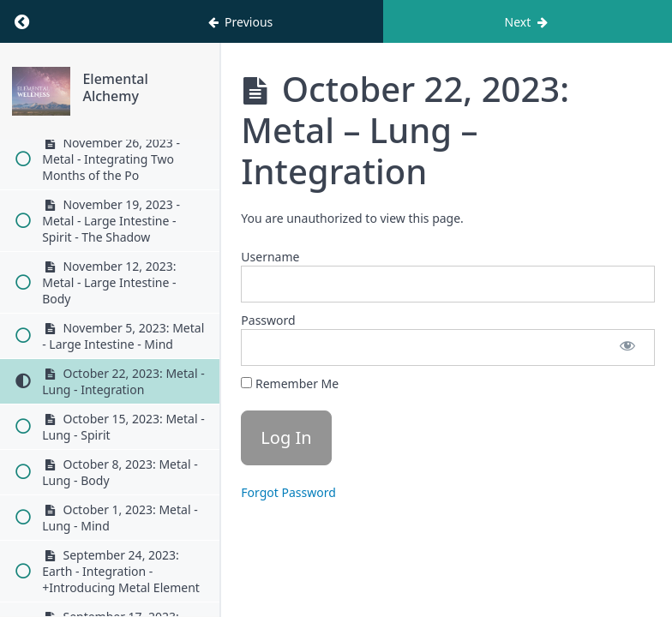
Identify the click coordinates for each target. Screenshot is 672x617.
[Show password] (627, 347)
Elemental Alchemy (146, 87)
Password (268, 320)
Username (270, 257)
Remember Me (290, 383)
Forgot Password (288, 492)
